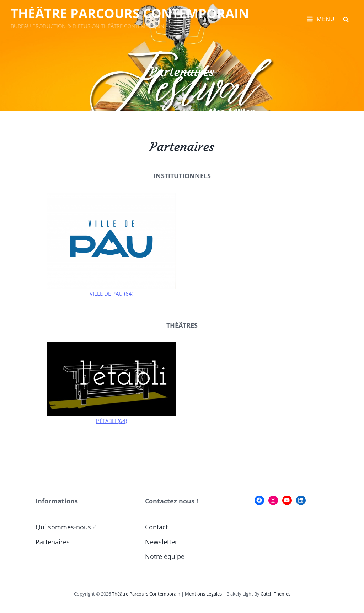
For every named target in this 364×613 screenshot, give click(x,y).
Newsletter (161, 542)
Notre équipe (165, 556)
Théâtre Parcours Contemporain (130, 13)
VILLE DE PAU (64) (111, 294)
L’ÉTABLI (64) (111, 421)
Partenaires (53, 542)
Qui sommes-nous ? (66, 527)
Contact (156, 527)
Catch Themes (275, 594)
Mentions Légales (203, 594)
